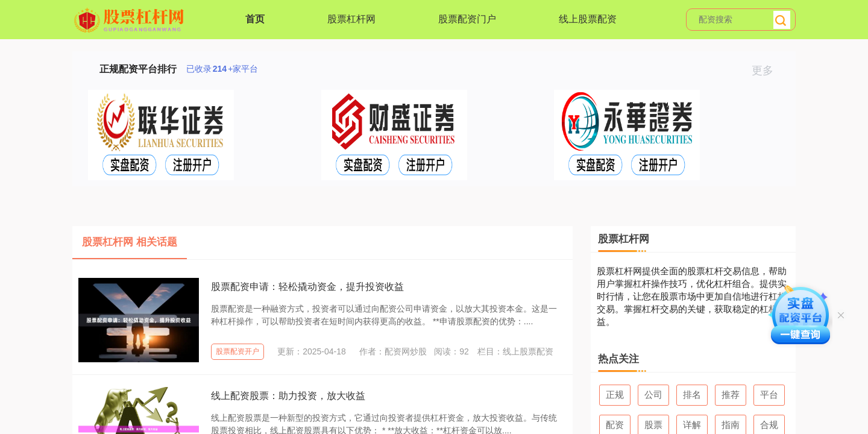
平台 (769, 395)
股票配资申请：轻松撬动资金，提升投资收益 (307, 287)
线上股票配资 (588, 19)
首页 (255, 19)
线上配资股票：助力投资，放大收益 (288, 396)
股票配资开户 (237, 351)
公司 (653, 395)
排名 (692, 395)
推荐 (731, 395)
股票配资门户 (467, 19)
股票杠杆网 (351, 19)
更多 (768, 71)
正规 (615, 395)
